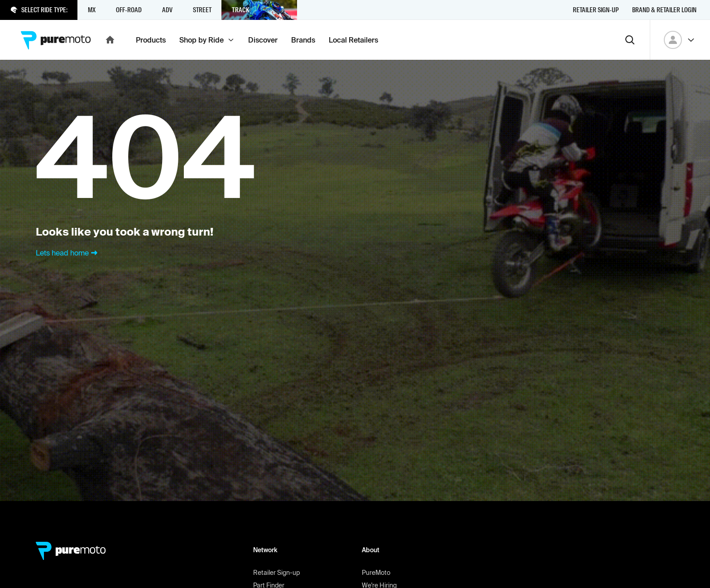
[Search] (630, 40)
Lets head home (68, 253)
